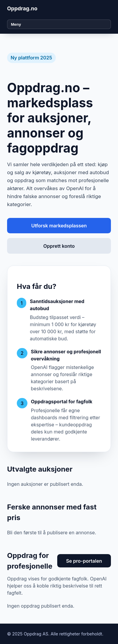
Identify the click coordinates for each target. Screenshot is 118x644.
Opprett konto (59, 246)
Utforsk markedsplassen (59, 226)
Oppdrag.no (22, 8)
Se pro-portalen (84, 561)
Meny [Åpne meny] (16, 24)
